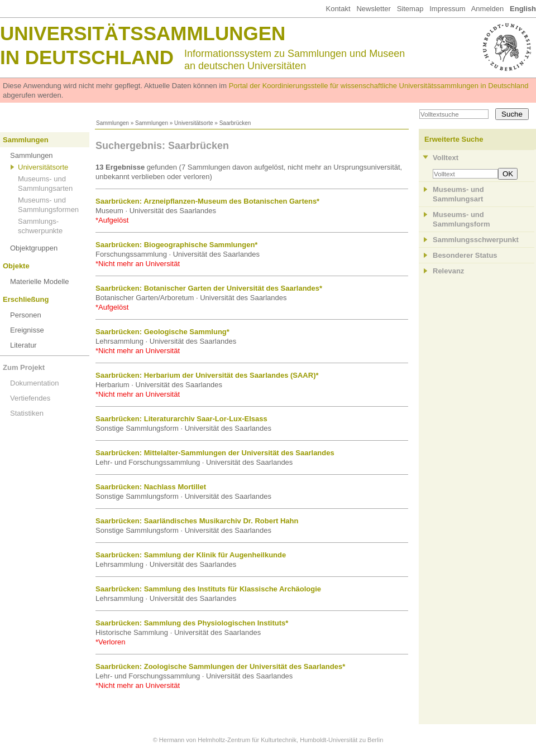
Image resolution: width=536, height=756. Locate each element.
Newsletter (373, 9)
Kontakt (338, 9)
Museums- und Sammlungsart (458, 194)
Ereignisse (27, 330)
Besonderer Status (465, 255)
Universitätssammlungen (143, 33)
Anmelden (488, 9)
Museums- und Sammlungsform (461, 219)
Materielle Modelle (40, 281)
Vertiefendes (30, 398)
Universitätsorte (193, 123)
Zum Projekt (24, 367)
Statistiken (27, 413)
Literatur (23, 345)
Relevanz (448, 271)
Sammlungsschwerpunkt (476, 240)
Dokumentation (34, 383)
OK (508, 174)
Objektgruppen (34, 248)
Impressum (447, 9)
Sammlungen (113, 123)
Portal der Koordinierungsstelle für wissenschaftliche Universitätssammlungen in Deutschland (379, 86)
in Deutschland (87, 57)
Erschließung (26, 299)
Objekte (16, 266)
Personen (26, 315)
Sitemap (410, 9)
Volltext (446, 158)
